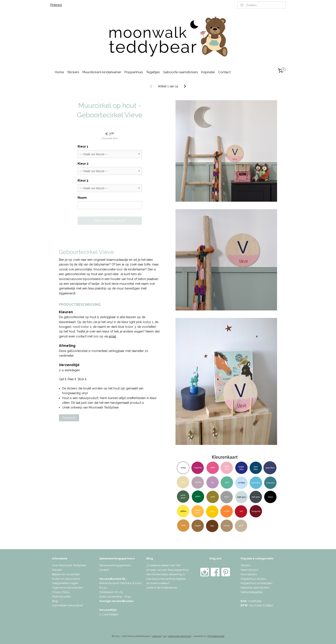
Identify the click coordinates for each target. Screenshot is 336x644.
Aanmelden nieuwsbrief (67, 605)
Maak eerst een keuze (110, 221)
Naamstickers (249, 570)
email (112, 336)
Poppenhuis (134, 72)
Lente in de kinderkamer (162, 588)
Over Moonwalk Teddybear (69, 565)
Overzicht (69, 418)
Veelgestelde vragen (65, 583)
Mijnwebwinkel (216, 636)
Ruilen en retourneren (66, 579)
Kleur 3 (83, 180)
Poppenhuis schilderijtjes (256, 583)
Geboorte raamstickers (180, 72)
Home (59, 72)
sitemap (157, 636)
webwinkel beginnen (180, 636)
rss (165, 636)
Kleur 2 (83, 164)
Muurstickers (249, 574)
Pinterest (56, 5)
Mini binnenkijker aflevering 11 (166, 574)
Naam (82, 198)
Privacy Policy (61, 592)
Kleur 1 (83, 146)
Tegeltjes (153, 72)
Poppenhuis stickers (253, 579)
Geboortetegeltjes (252, 592)
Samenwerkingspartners (115, 565)
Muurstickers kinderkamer (102, 72)
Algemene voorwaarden (68, 588)
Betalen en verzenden (66, 574)
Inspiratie (208, 72)
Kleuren (57, 570)
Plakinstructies (61, 597)
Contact (224, 72)
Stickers (73, 72)
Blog (55, 601)
